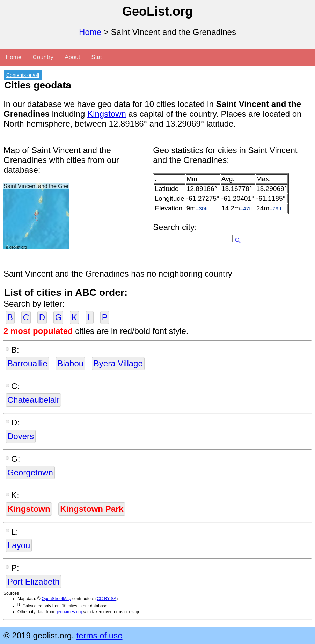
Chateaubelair (33, 400)
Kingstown (107, 114)
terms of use (99, 635)
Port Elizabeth (33, 582)
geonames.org (69, 612)
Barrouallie (27, 363)
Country (43, 57)
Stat (96, 57)
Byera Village (118, 363)
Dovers (21, 436)
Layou (19, 545)
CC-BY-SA (107, 599)
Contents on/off (23, 75)
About (72, 57)
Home (90, 32)
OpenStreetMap (56, 599)
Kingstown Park (92, 509)
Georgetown (30, 473)
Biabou (70, 363)
